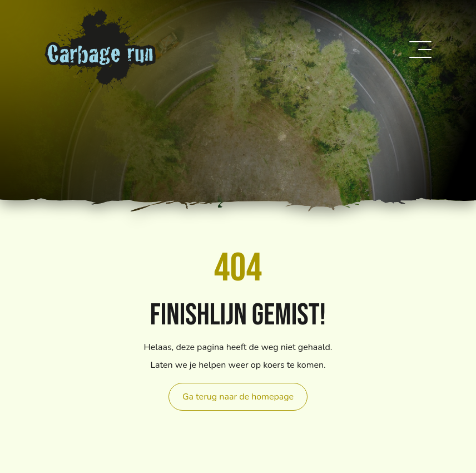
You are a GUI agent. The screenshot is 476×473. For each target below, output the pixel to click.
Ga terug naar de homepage (238, 397)
